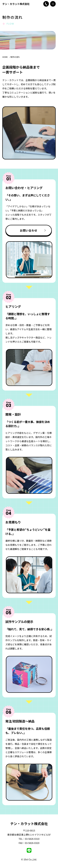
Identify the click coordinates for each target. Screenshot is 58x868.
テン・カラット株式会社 (16, 4)
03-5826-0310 (32, 839)
